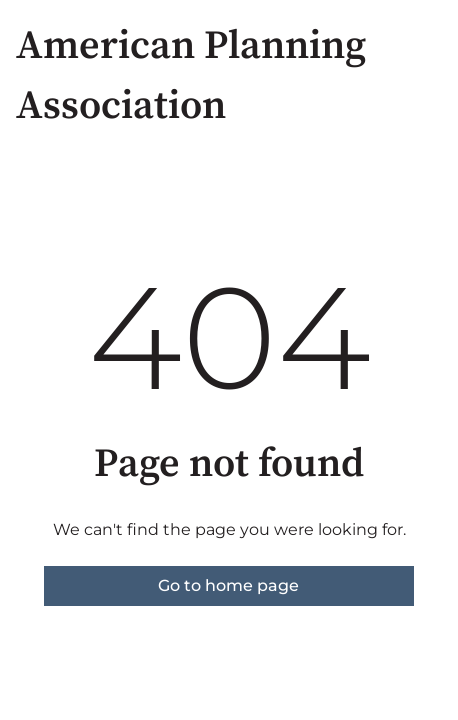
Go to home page (228, 585)
